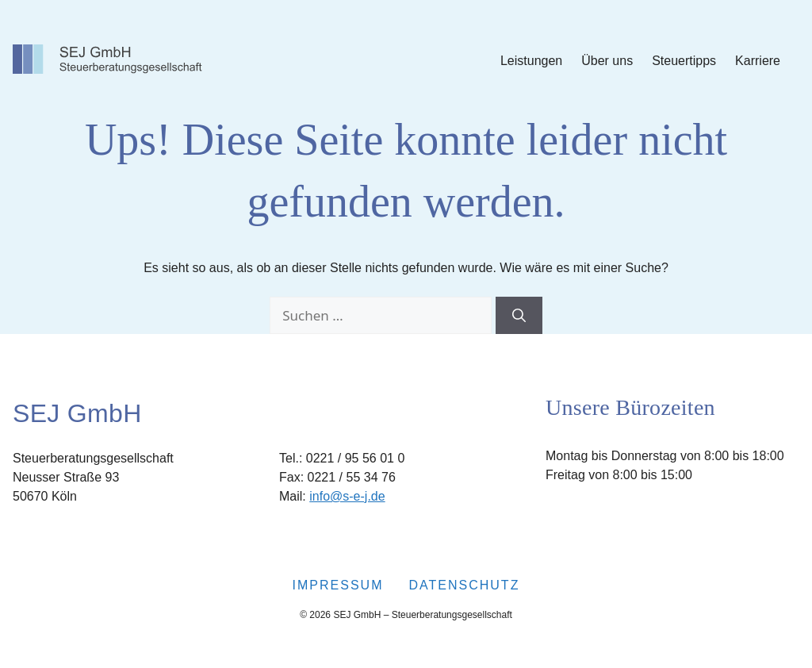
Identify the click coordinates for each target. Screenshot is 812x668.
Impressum (338, 585)
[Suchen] (519, 316)
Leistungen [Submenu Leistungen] (531, 61)
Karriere (758, 61)
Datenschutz (464, 585)
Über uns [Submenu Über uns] (607, 61)
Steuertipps (684, 61)
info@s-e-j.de (347, 496)
